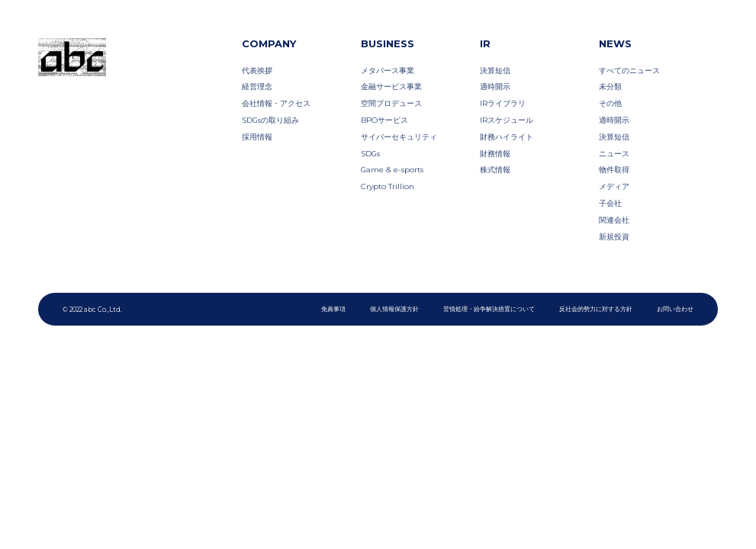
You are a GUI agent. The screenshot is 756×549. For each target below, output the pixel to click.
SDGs (370, 153)
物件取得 (614, 169)
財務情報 (495, 153)
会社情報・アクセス (276, 103)
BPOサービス (384, 120)
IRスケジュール (507, 120)
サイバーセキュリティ (399, 136)
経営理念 (257, 86)
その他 (610, 103)
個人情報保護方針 (394, 309)
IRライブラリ (503, 103)
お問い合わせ (675, 309)
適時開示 (495, 86)
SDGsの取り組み (270, 120)
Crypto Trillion (388, 186)
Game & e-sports (392, 169)
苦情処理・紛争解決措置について (489, 309)
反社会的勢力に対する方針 (596, 309)
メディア (614, 186)
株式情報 (495, 169)
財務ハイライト (507, 136)
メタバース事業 (388, 70)
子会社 (610, 203)
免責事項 (333, 309)
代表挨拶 (257, 70)
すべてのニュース (629, 70)
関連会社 (614, 220)
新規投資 (614, 236)
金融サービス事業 (391, 86)
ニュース (614, 153)
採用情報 (257, 136)
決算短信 (495, 70)
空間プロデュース (391, 103)
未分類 (610, 86)
